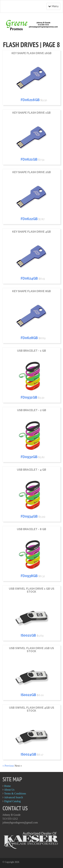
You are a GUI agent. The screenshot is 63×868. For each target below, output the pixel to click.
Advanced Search (13, 797)
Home (7, 786)
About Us (9, 790)
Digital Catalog (12, 801)
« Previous (9, 766)
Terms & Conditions (15, 794)
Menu (53, 6)
